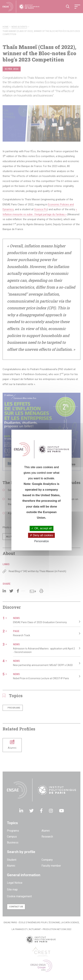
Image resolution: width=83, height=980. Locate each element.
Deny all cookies (41, 535)
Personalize (41, 541)
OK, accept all (41, 528)
